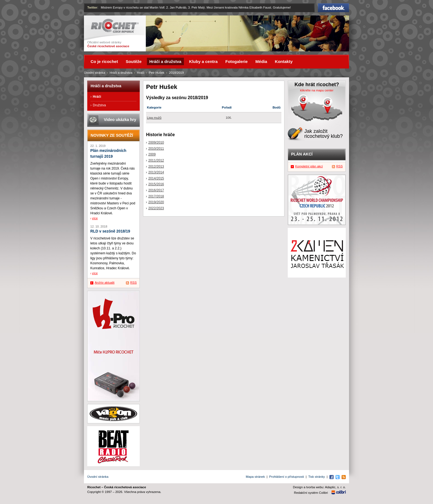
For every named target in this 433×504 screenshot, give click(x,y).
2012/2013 (156, 167)
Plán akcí (302, 154)
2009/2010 (156, 143)
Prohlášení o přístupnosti (287, 477)
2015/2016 (156, 184)
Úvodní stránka (95, 73)
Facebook (333, 8)
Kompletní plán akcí (309, 166)
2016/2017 (156, 190)
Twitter (92, 7)
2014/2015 (156, 178)
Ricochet (115, 26)
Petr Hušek (157, 73)
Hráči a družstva (121, 73)
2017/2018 (156, 196)
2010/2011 (156, 149)
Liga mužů (154, 118)
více (95, 218)
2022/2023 (156, 208)
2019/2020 (156, 202)
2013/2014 (156, 172)
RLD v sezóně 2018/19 (110, 231)
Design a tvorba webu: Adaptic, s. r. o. (319, 487)
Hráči (141, 73)
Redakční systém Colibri (311, 493)
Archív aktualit (105, 283)
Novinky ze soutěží (112, 135)
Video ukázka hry (120, 120)
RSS (134, 283)
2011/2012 (156, 160)
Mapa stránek (255, 477)
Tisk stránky (316, 477)
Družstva (99, 105)
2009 (152, 154)
